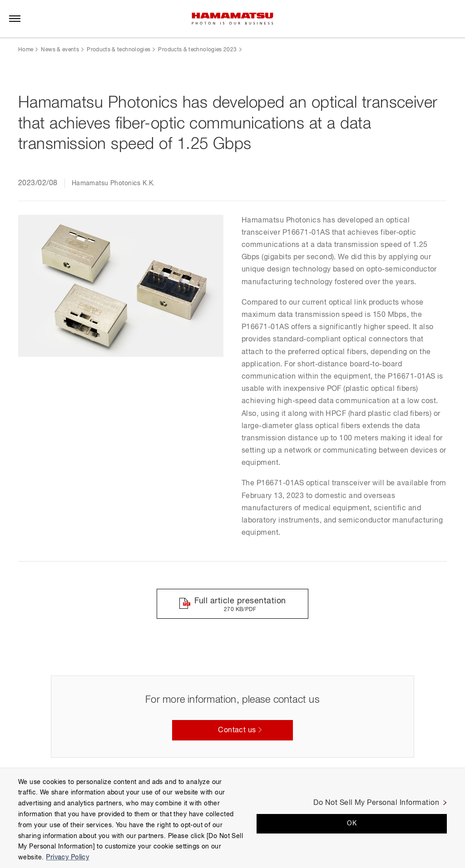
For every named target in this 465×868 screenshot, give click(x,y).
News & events (60, 50)
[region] (232, 818)
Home (26, 50)
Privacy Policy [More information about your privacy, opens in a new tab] (67, 858)
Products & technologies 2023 (197, 50)
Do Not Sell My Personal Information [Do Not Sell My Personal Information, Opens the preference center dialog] (376, 803)
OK (352, 824)
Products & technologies (119, 50)
